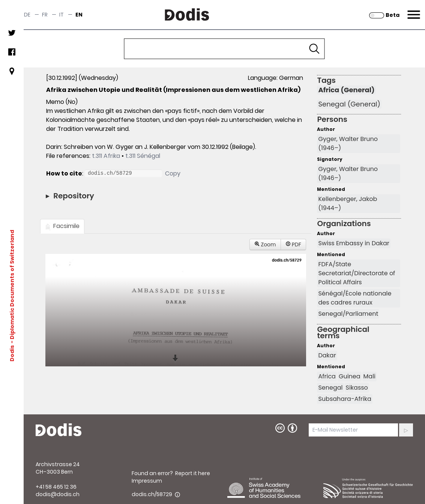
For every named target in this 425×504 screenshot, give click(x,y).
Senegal (330, 388)
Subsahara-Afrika (345, 399)
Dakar (327, 355)
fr (45, 15)
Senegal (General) (349, 104)
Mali (369, 376)
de (27, 15)
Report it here (193, 473)
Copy (173, 173)
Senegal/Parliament (348, 314)
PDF (293, 244)
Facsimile (62, 226)
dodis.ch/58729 (152, 494)
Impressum (147, 481)
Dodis (12, 353)
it (62, 15)
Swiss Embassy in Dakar (354, 243)
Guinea (350, 376)
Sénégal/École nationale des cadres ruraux (355, 298)
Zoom (265, 244)
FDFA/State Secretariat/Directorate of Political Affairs (357, 273)
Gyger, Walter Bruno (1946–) (348, 143)
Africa (327, 376)
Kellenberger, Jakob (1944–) (348, 203)
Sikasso (357, 388)
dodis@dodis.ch (58, 494)
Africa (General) (346, 90)
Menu (413, 10)
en (79, 15)
